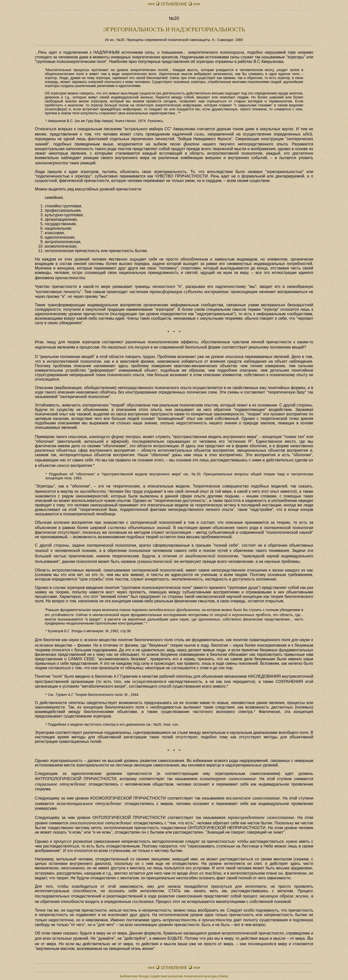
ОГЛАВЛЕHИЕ (174, 4)
